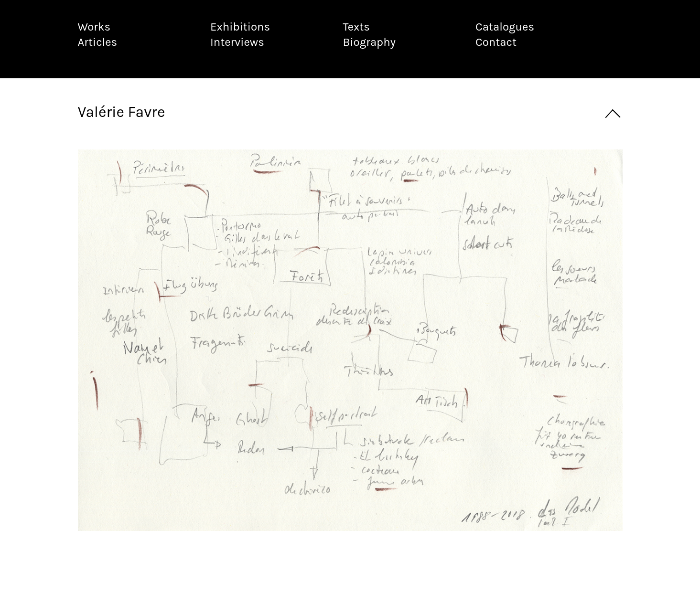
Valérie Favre (122, 112)
